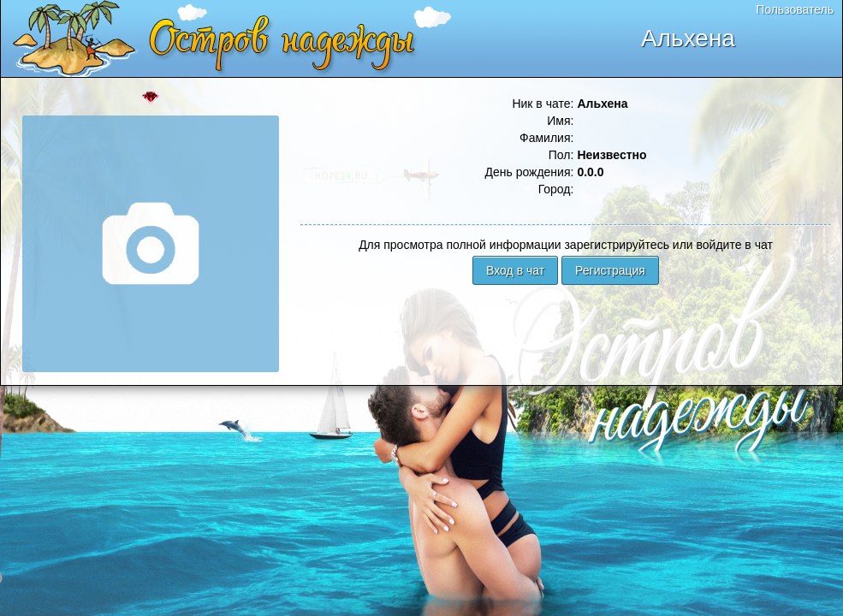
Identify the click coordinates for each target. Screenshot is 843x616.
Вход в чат (515, 270)
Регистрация (610, 270)
